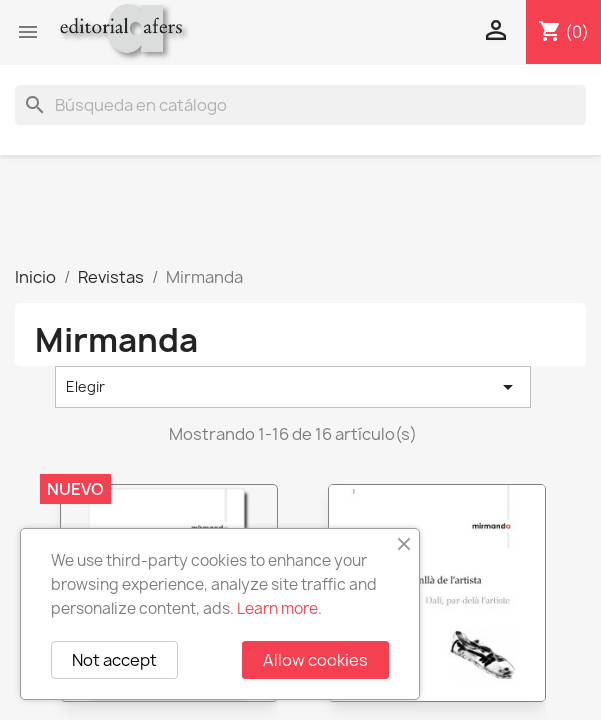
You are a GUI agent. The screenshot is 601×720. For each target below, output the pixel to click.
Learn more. (279, 608)
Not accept (114, 660)
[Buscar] (300, 105)
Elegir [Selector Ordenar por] (293, 387)
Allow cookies (315, 660)
